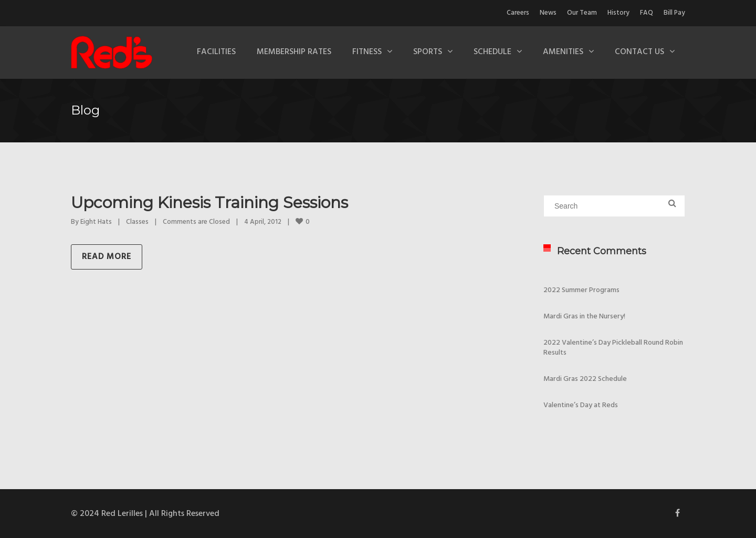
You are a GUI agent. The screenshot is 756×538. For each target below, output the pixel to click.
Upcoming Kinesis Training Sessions (209, 203)
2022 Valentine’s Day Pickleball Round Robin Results (613, 348)
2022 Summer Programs (581, 290)
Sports (428, 52)
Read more (107, 257)
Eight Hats (96, 222)
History (618, 13)
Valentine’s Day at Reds (581, 405)
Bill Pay (674, 13)
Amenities (563, 52)
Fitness (367, 52)
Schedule (492, 52)
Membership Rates (294, 52)
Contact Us (639, 52)
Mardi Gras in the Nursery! (584, 317)
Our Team (582, 13)
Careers (518, 13)
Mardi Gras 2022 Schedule (585, 379)
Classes (137, 222)
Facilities (216, 52)
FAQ (647, 13)
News (548, 13)
